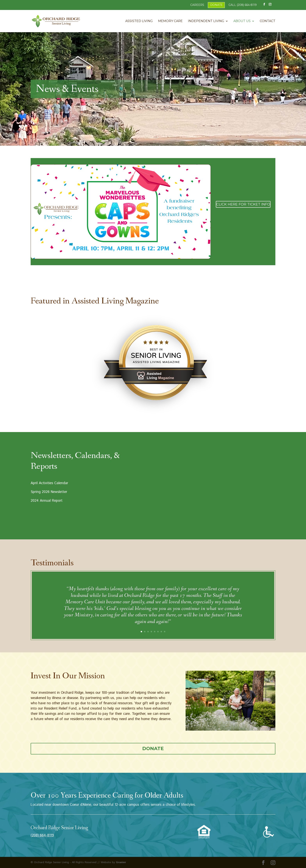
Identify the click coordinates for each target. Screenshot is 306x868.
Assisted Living (139, 21)
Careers (197, 5)
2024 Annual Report (47, 501)
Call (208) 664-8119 (243, 5)
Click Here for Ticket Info (243, 204)
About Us (242, 21)
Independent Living (206, 21)
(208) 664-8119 (42, 835)
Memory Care (170, 21)
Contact (268, 21)
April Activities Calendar (49, 483)
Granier (121, 862)
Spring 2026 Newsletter (49, 492)
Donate (216, 5)
